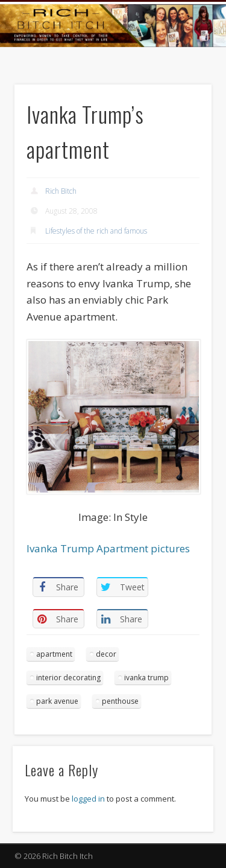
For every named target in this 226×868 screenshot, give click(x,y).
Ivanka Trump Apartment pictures (108, 548)
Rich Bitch (61, 191)
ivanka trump (146, 678)
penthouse (120, 701)
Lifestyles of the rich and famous (96, 231)
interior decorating (68, 678)
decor (106, 654)
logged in (88, 799)
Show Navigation (183, 108)
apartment (54, 654)
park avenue (57, 701)
